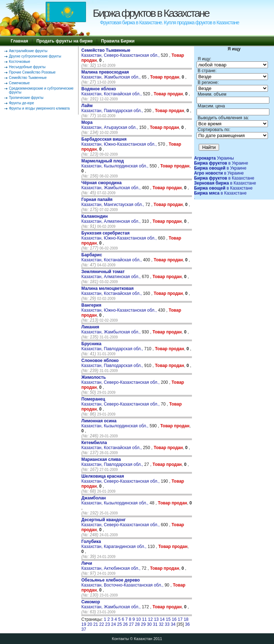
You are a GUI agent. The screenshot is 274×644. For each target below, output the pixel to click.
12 (150, 619)
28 (137, 624)
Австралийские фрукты (28, 51)
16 (174, 619)
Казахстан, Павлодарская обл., (113, 108)
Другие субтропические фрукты (35, 56)
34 (173, 624)
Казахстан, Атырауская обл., (110, 125)
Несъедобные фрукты (27, 67)
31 (155, 624)
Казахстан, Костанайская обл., (112, 91)
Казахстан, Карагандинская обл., (115, 544)
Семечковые (19, 83)
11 (144, 619)
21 (95, 624)
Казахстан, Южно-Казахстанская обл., (120, 142)
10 (138, 619)
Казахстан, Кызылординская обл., (115, 163)
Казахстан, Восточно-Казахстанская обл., (123, 583)
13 (156, 619)
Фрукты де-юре (21, 103)
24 (114, 624)
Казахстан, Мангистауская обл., (113, 202)
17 (180, 619)
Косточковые (20, 62)
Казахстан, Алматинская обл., (111, 219)
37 (84, 629)
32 (161, 624)
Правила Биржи (118, 41)
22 (102, 624)
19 (84, 624)
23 (108, 624)
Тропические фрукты (26, 98)
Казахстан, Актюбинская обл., (111, 566)
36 (187, 624)
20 (90, 624)
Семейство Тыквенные (28, 78)
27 (131, 624)
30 (149, 624)
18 (186, 619)
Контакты (121, 639)
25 (119, 624)
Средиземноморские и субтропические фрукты (41, 90)
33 (167, 624)
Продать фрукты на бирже (65, 41)
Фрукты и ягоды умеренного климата (39, 108)
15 (168, 619)
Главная (19, 41)
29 (143, 624)
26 (125, 624)
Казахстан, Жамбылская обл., (111, 75)
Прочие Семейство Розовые (32, 72)
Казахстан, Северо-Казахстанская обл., (121, 53)
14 (162, 619)
